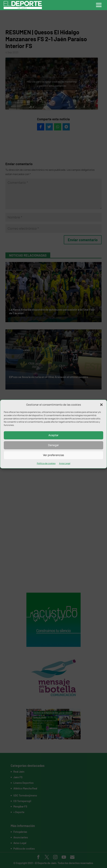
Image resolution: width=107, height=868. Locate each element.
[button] (101, 405)
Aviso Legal (65, 463)
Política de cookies (46, 463)
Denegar (54, 445)
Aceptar (54, 435)
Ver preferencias (54, 455)
